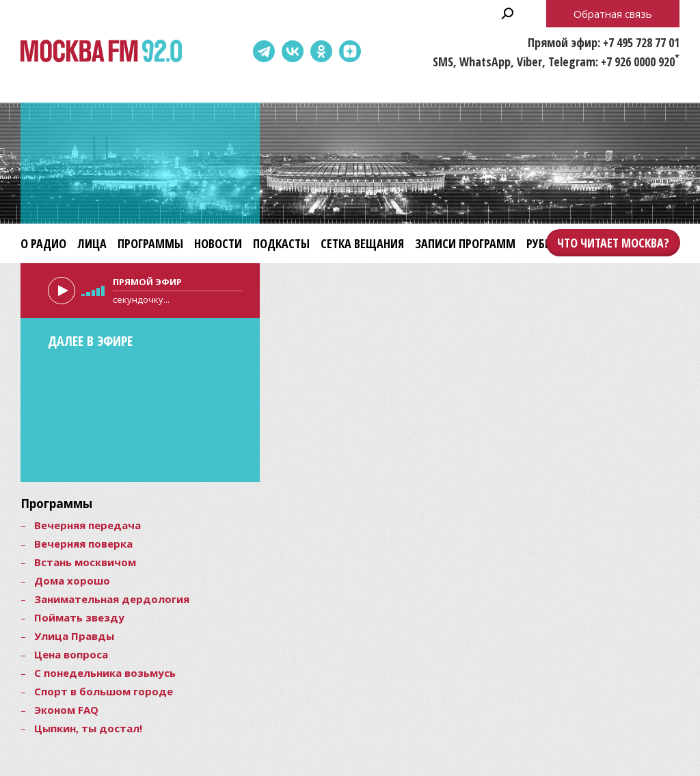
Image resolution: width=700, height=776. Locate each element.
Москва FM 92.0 (101, 52)
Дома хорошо (72, 580)
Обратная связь (613, 14)
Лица (92, 243)
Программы (150, 243)
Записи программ (465, 243)
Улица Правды (74, 636)
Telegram (264, 51)
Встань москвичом (85, 562)
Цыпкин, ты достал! (88, 728)
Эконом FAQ (66, 710)
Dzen (350, 51)
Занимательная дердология (112, 599)
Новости (218, 243)
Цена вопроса (71, 654)
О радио (43, 243)
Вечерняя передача (87, 525)
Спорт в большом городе (104, 691)
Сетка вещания (362, 243)
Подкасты (281, 243)
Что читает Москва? (613, 243)
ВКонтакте (293, 51)
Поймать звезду (79, 617)
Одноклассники (321, 51)
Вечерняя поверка (83, 544)
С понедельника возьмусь (105, 673)
